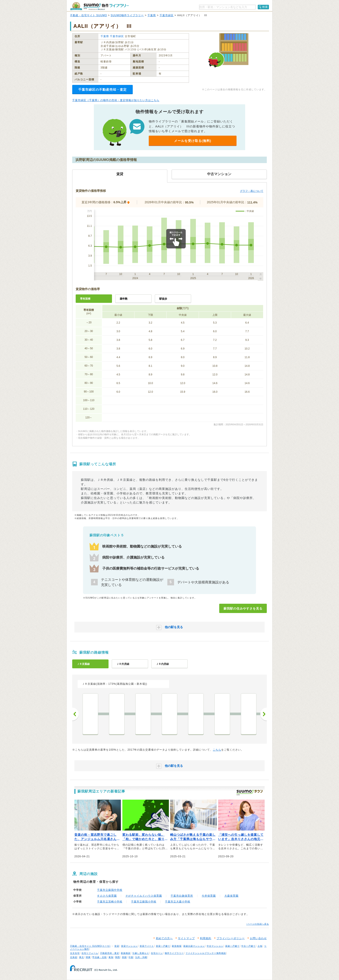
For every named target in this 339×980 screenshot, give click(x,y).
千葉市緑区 (167, 15)
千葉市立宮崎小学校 (110, 902)
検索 (265, 7)
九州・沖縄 (141, 957)
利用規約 (206, 938)
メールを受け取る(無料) (193, 141)
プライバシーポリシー (231, 938)
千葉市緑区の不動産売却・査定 (102, 90)
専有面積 (85, 299)
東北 (82, 957)
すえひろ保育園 (107, 896)
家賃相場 (177, 946)
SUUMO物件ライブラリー (127, 15)
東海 (111, 957)
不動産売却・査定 (110, 953)
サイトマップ (186, 938)
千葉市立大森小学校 (178, 902)
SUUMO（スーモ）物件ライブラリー (99, 6)
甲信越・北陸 (99, 957)
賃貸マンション (129, 946)
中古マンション (215, 946)
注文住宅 (75, 953)
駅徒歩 (163, 299)
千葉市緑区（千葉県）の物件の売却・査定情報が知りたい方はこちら (116, 100)
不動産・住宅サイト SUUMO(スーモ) (90, 946)
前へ (75, 714)
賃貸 (117, 946)
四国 (124, 957)
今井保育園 (209, 896)
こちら (217, 750)
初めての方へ (164, 938)
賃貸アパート (147, 946)
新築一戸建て (232, 946)
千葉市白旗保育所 (182, 896)
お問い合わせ (258, 938)
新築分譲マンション (194, 946)
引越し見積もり (141, 953)
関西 (118, 957)
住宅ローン (157, 953)
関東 (88, 957)
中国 (131, 957)
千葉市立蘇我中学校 (110, 890)
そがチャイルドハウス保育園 (144, 896)
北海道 (74, 957)
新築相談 (126, 953)
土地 (260, 946)
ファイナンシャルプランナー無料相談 (206, 953)
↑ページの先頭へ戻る (258, 924)
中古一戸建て (248, 946)
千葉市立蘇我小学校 (144, 902)
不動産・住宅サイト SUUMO (89, 15)
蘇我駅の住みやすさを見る (243, 608)
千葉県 (152, 15)
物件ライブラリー (174, 953)
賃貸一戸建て (163, 946)
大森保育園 (231, 896)
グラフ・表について (252, 191)
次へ (264, 714)
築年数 (124, 299)
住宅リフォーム (90, 953)
